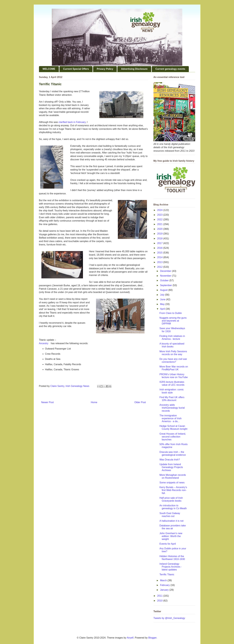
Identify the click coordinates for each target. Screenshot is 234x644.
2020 (160, 229)
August (164, 290)
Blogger (152, 638)
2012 (160, 267)
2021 (160, 224)
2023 (160, 215)
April (163, 309)
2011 (160, 596)
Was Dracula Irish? (170, 460)
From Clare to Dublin (171, 313)
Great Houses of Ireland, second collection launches (173, 437)
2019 (160, 234)
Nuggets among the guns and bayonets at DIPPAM (173, 321)
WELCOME (49, 69)
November (166, 276)
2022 (160, 220)
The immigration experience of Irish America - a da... (170, 418)
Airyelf (130, 638)
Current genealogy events (170, 69)
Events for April (168, 544)
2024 (160, 210)
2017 (160, 243)
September (166, 285)
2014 (160, 257)
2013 (160, 262)
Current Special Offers (76, 69)
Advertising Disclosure (134, 69)
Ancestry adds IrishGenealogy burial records (172, 408)
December (166, 271)
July (162, 295)
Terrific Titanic (167, 574)
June (163, 299)
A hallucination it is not (171, 521)
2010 (160, 601)
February (165, 585)
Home (94, 402)
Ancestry (44, 343)
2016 (160, 248)
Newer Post (48, 402)
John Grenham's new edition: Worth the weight (171, 536)
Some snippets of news (172, 483)
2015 (160, 253)
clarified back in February (72, 122)
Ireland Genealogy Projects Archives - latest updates (171, 567)
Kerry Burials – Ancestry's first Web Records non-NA (173, 490)
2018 (160, 238)
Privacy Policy (105, 69)
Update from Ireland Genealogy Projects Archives (171, 467)
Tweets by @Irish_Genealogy (169, 618)
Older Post (140, 402)
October (165, 280)
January (165, 590)
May (163, 304)
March (164, 580)
